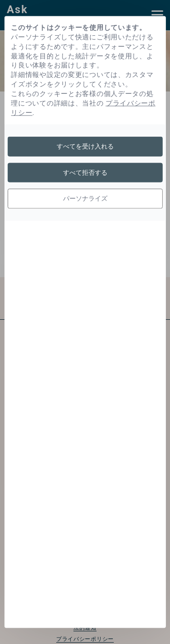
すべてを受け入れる (85, 146)
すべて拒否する (85, 172)
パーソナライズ (85, 198)
